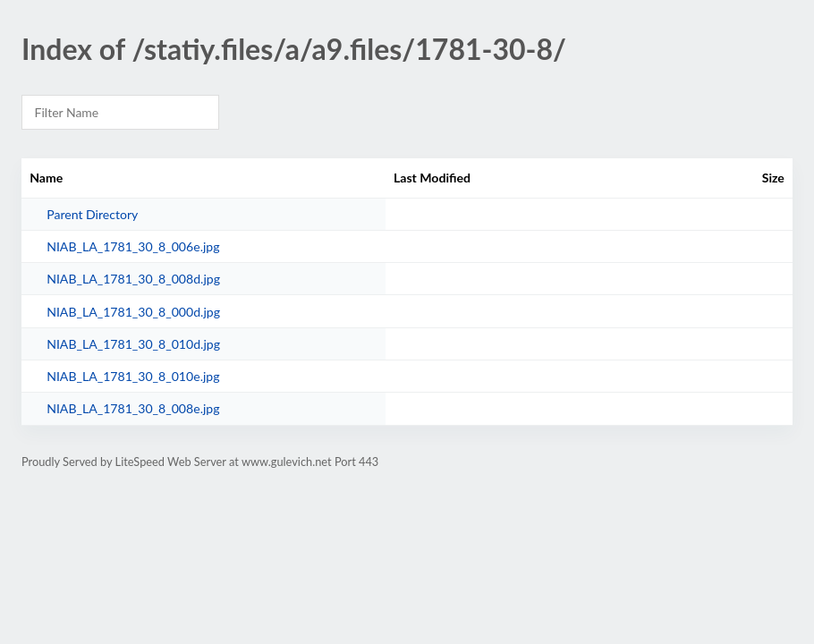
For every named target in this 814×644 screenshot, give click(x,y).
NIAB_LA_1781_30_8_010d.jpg (133, 344)
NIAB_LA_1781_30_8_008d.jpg (133, 279)
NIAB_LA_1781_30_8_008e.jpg (133, 408)
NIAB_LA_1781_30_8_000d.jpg (133, 312)
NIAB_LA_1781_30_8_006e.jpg (133, 246)
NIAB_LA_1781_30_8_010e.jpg (133, 376)
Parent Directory (92, 214)
